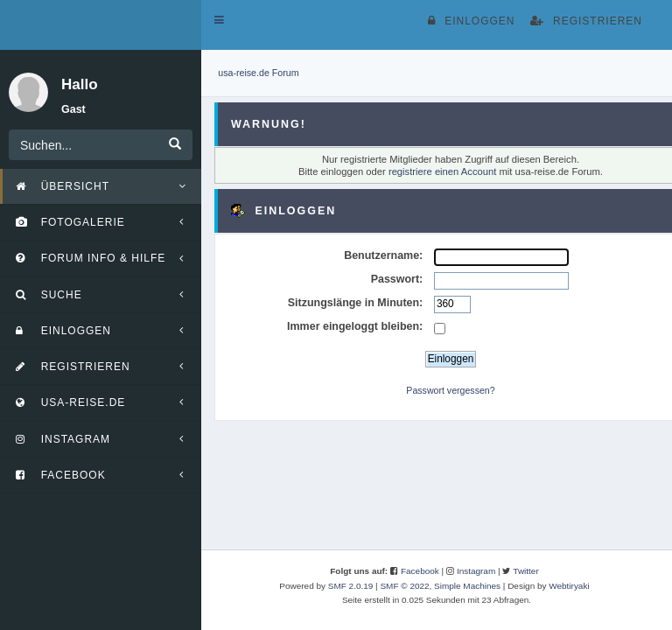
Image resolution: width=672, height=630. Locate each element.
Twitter (525, 571)
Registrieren (586, 21)
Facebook (420, 571)
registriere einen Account (442, 171)
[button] (219, 20)
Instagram (476, 571)
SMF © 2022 (404, 586)
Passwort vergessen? (450, 390)
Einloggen (471, 21)
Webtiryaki (569, 586)
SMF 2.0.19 (351, 586)
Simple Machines (467, 586)
